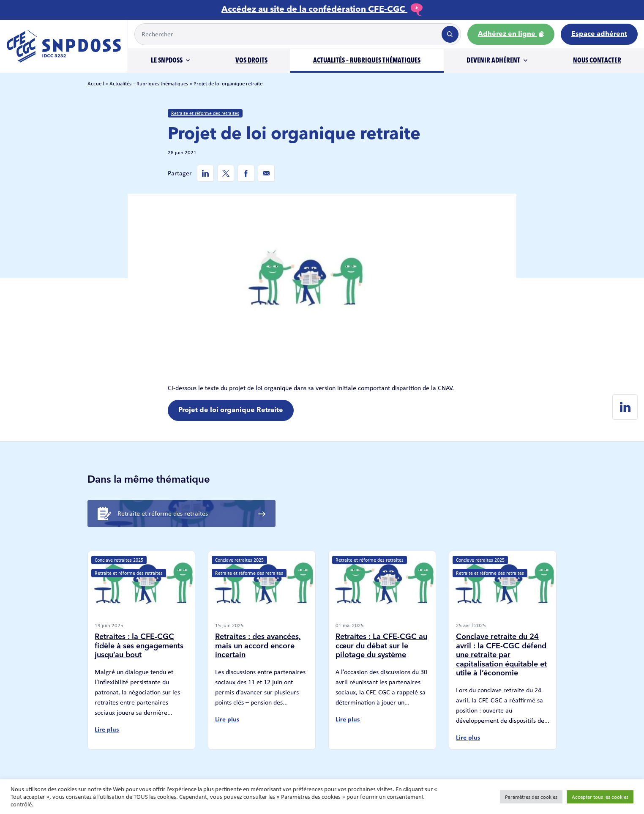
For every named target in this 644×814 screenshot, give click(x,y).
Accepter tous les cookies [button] (600, 797)
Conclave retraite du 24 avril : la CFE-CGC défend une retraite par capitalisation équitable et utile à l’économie (501, 655)
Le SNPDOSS (167, 61)
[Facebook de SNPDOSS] (246, 173)
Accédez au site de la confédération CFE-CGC (322, 10)
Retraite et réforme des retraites (205, 113)
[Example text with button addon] (287, 34)
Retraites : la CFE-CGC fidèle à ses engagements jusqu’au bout (139, 646)
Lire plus (107, 729)
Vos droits (251, 61)
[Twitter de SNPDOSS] (226, 173)
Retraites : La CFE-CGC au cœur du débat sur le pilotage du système (381, 646)
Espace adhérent (599, 34)
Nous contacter (597, 61)
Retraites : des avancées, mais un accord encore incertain (258, 646)
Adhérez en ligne (511, 34)
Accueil (96, 83)
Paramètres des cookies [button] (531, 797)
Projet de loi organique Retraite (231, 410)
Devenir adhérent (493, 61)
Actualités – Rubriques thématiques (367, 61)
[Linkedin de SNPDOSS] (205, 173)
